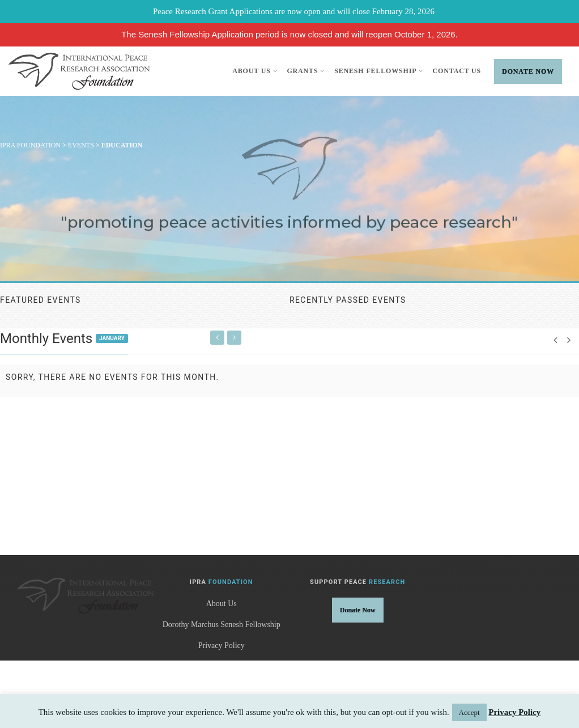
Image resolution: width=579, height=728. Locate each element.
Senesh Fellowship (379, 71)
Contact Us (457, 71)
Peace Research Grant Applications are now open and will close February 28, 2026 (294, 11)
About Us (255, 71)
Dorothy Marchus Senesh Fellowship (222, 625)
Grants (306, 71)
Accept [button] (469, 712)
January (112, 338)
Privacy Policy (222, 646)
